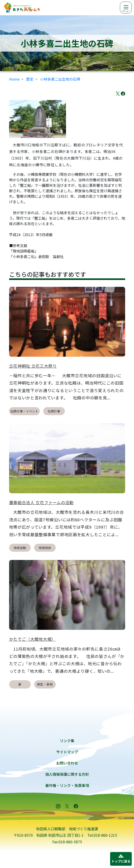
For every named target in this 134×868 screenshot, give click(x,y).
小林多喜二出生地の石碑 (60, 79)
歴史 (30, 79)
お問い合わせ (67, 763)
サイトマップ (67, 752)
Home (14, 79)
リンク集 (67, 741)
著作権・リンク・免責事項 (67, 785)
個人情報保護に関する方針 (67, 774)
